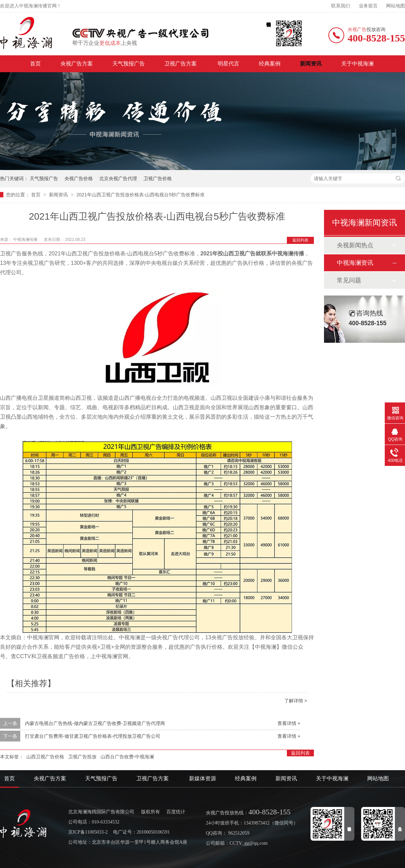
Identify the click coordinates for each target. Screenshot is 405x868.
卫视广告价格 (158, 178)
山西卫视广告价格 (45, 757)
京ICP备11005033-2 (88, 832)
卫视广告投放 (82, 757)
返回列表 (300, 240)
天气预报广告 (129, 64)
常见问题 (349, 280)
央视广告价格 (79, 178)
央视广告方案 (77, 64)
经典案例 (270, 64)
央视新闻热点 (355, 245)
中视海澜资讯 (355, 263)
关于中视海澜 (357, 64)
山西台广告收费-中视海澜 (127, 757)
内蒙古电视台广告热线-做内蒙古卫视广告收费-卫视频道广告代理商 (95, 723)
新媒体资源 (202, 778)
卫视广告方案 (181, 64)
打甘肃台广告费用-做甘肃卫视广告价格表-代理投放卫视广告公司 (93, 736)
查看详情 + (289, 723)
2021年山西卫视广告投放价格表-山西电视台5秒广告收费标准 (140, 195)
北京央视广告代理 (118, 178)
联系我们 (341, 6)
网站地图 (396, 6)
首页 (35, 64)
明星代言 (228, 64)
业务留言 (368, 6)
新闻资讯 (311, 64)
